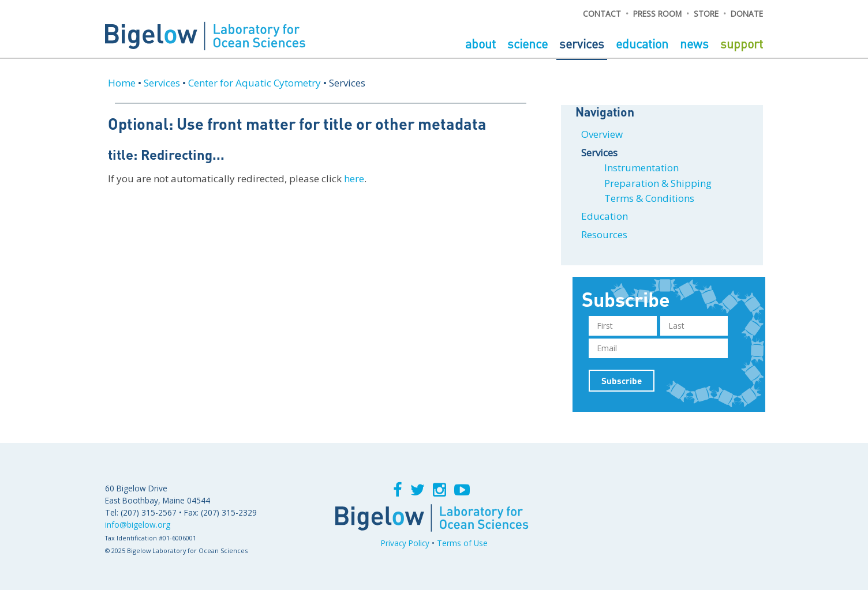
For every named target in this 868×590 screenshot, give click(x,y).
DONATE (747, 14)
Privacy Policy (405, 543)
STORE (706, 14)
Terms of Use (462, 543)
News (696, 44)
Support (742, 44)
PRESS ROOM (657, 14)
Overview (602, 134)
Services (583, 44)
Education (643, 44)
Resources (604, 234)
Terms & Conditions (649, 198)
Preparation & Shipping (658, 183)
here (354, 178)
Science (529, 44)
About (482, 44)
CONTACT (602, 14)
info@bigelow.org (138, 525)
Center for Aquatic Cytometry (255, 83)
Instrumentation (641, 168)
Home (122, 83)
